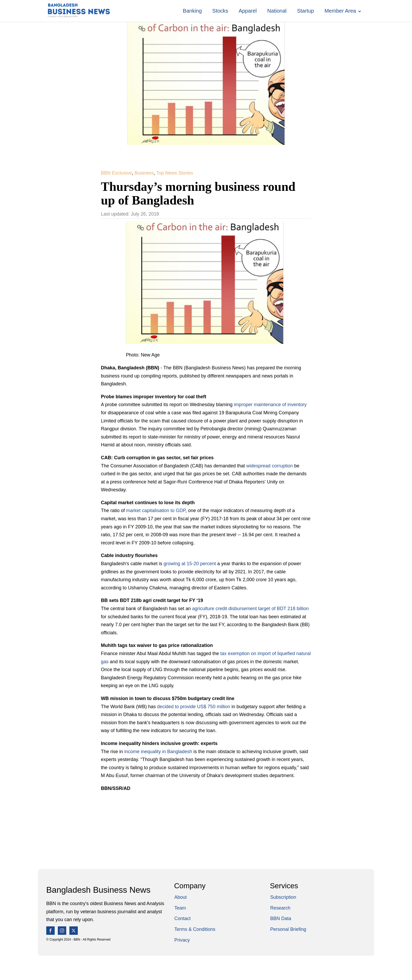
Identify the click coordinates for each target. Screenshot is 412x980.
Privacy (182, 940)
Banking (192, 11)
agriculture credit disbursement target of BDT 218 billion (250, 609)
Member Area (340, 11)
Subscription (283, 897)
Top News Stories (175, 173)
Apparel (248, 11)
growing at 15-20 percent (190, 564)
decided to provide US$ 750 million (194, 707)
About (180, 897)
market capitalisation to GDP (156, 511)
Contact (182, 918)
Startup (305, 11)
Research (280, 908)
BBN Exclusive (116, 173)
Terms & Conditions (195, 929)
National (277, 11)
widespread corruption (269, 466)
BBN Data (281, 918)
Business (144, 173)
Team (180, 908)
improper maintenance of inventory (270, 405)
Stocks (220, 11)
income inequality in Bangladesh (158, 752)
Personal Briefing (288, 929)
